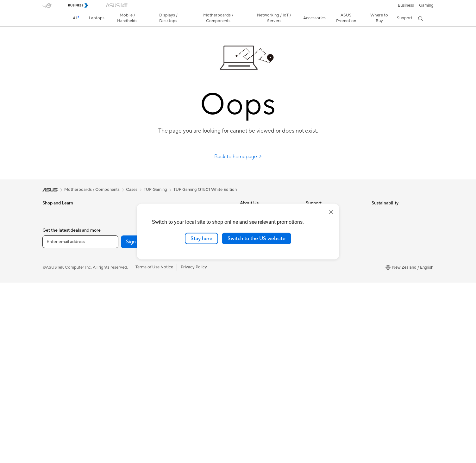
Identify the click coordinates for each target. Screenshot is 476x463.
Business (406, 5)
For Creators (54, 241)
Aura (244, 393)
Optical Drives (121, 308)
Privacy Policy (194, 447)
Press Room (251, 260)
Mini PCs (116, 241)
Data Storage (121, 317)
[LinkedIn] (251, 422)
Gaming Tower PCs (126, 232)
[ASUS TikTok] (271, 422)
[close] (331, 212)
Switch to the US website (257, 238)
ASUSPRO (250, 336)
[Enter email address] (80, 422)
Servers (180, 294)
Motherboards (122, 260)
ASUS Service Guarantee (329, 298)
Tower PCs (118, 222)
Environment (383, 222)
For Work (51, 232)
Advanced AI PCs (256, 317)
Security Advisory (322, 260)
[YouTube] (230, 422)
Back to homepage (238, 157)
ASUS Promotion (345, 18)
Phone (48, 280)
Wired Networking (190, 285)
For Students (54, 251)
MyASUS (314, 279)
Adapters (182, 275)
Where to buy (253, 374)
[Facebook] (170, 422)
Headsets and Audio (192, 323)
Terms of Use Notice (154, 447)
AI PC (245, 308)
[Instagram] (210, 422)
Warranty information (326, 289)
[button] (426, 5)
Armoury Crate (254, 384)
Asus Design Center (258, 327)
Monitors (51, 309)
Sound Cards (120, 298)
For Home (52, 222)
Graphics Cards (123, 270)
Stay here (201, 238)
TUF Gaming (155, 190)
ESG (376, 213)
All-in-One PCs (122, 213)
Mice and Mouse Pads (194, 313)
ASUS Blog (250, 365)
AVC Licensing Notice (260, 355)
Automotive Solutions (260, 346)
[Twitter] (190, 422)
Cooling (115, 279)
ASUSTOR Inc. (254, 279)
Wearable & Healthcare (64, 289)
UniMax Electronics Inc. (262, 289)
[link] (53, 19)
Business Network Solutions (199, 266)
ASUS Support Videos (326, 270)
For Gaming (53, 260)
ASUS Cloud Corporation (264, 270)
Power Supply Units (126, 289)
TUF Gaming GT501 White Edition (205, 190)
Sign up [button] (135, 422)
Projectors (52, 318)
